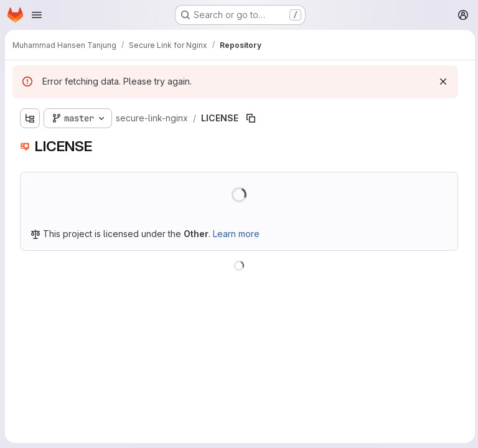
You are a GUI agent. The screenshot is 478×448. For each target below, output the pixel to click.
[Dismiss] (441, 82)
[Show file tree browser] (30, 118)
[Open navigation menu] (37, 15)
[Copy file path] (251, 118)
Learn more (236, 234)
